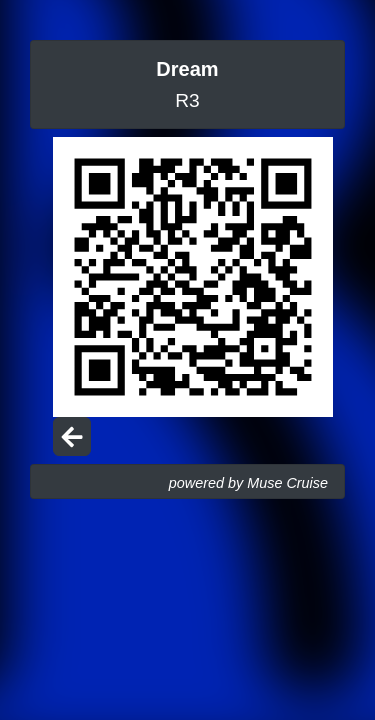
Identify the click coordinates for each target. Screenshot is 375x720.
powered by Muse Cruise (248, 483)
